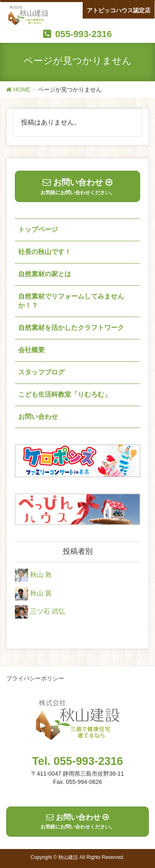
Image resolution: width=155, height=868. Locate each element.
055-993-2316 (83, 34)
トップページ (38, 229)
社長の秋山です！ (45, 252)
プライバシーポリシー (35, 678)
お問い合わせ (38, 417)
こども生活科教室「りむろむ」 (64, 394)
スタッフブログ (41, 372)
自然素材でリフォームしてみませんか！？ (71, 301)
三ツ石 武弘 (48, 612)
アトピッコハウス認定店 (119, 10)
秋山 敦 (41, 575)
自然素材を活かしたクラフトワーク (71, 328)
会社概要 (31, 350)
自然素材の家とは (45, 274)
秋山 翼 (41, 593)
